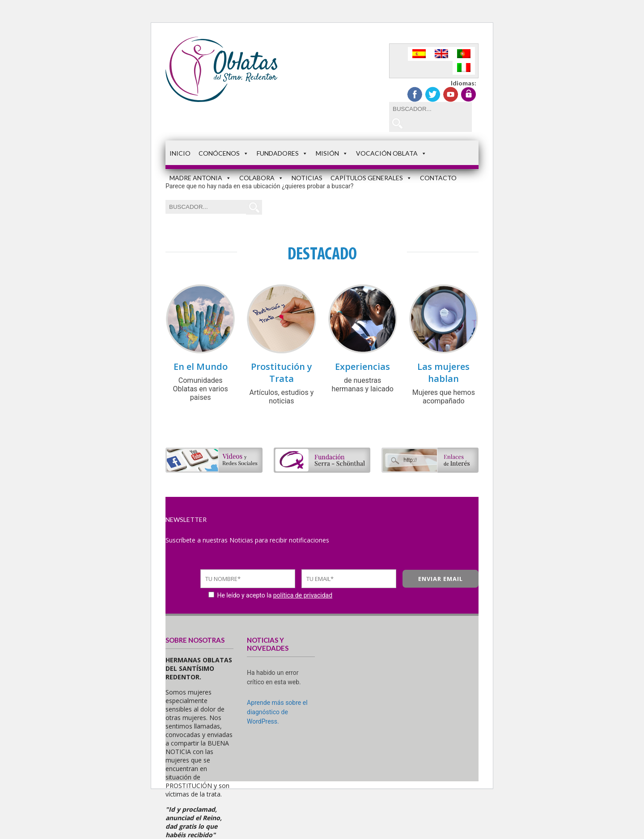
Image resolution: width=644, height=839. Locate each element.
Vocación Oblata (391, 153)
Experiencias (362, 367)
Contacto (438, 178)
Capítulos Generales (371, 178)
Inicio (180, 153)
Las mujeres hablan (443, 373)
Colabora (261, 178)
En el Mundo (201, 367)
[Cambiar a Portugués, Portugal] (464, 54)
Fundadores (282, 153)
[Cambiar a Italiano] (464, 68)
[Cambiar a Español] (419, 54)
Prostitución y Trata (282, 373)
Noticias (307, 178)
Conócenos (224, 153)
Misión (332, 153)
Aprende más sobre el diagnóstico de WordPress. (277, 712)
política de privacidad (303, 595)
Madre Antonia (200, 178)
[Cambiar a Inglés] (441, 54)
